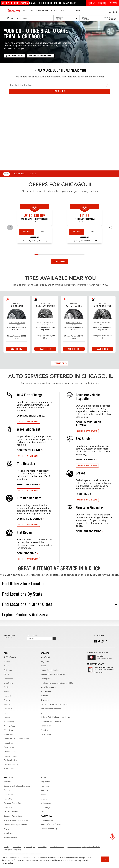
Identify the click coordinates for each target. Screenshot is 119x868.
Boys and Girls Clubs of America (17, 786)
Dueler (7, 687)
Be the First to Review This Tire (17, 324)
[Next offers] (109, 227)
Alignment (45, 662)
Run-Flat (7, 705)
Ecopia (7, 692)
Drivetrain (45, 700)
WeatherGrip (9, 722)
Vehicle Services (10, 838)
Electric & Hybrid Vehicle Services (54, 705)
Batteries (44, 696)
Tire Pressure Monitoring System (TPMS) (57, 683)
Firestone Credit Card (13, 803)
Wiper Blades (46, 735)
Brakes (43, 666)
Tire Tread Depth (11, 765)
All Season (8, 670)
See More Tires (59, 363)
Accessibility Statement (57, 847)
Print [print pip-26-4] (93, 232)
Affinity (7, 662)
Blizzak (7, 675)
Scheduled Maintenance (51, 722)
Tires (43, 812)
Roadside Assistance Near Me (16, 821)
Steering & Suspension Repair (53, 675)
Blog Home (45, 782)
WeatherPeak (9, 726)
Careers (7, 790)
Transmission (46, 726)
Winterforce (9, 730)
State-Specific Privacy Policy (12, 850)
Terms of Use (17, 847)
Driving (44, 799)
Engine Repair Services (50, 670)
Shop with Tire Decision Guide (16, 739)
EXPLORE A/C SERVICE (85, 460)
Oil (42, 713)
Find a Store (107, 85)
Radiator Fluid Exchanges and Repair (56, 717)
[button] (25, 11)
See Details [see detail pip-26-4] (84, 237)
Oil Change (45, 808)
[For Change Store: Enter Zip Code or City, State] (59, 85)
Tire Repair (45, 679)
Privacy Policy (42, 847)
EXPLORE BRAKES (83, 494)
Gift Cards (8, 808)
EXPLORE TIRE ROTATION (27, 484)
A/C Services (46, 692)
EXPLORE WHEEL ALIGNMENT (29, 450)
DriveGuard (8, 683)
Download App (99, 672)
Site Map (7, 847)
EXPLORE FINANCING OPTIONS (88, 531)
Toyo (6, 713)
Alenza (7, 666)
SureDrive (8, 709)
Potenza (7, 700)
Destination (8, 679)
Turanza (7, 718)
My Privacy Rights (29, 847)
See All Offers (59, 262)
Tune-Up (44, 730)
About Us (8, 782)
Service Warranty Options (51, 829)
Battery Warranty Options (51, 824)
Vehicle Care (9, 833)
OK (105, 859)
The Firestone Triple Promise (15, 825)
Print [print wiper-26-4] (43, 232)
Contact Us (8, 795)
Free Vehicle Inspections (51, 709)
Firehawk (7, 696)
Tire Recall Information (13, 760)
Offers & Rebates (11, 812)
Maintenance (46, 803)
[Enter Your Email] (40, 638)
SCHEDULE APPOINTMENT (28, 422)
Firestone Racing (11, 756)
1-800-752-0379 (112, 19)
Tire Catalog (9, 747)
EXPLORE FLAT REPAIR (26, 553)
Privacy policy (7, 863)
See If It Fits (17, 349)
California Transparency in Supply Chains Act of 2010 (84, 847)
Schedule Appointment (13, 816)
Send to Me (27, 232)
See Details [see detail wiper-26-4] (35, 237)
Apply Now (100, 656)
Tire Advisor (9, 743)
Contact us (8, 638)
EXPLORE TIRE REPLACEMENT (30, 519)
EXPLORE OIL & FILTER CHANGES (31, 416)
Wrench (7, 829)
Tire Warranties (10, 752)
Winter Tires (9, 769)
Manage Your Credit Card (104, 658)
